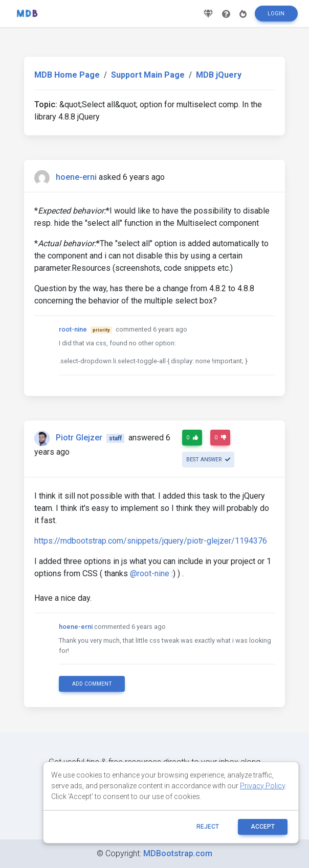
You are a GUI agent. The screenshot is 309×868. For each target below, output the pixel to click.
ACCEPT (263, 827)
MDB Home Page (67, 75)
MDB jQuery (219, 75)
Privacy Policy (262, 786)
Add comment (92, 684)
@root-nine (150, 573)
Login (276, 17)
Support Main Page (148, 75)
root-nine (73, 329)
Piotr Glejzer (79, 438)
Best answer (208, 460)
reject (208, 827)
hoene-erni (76, 177)
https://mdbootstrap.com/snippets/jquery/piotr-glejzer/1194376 (151, 541)
